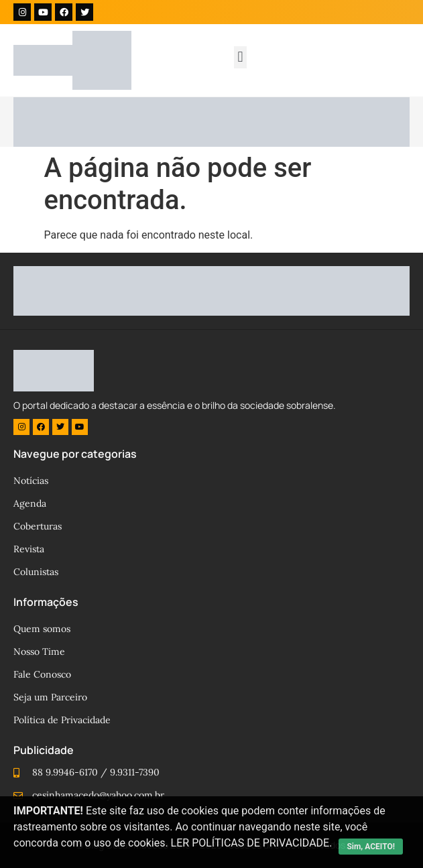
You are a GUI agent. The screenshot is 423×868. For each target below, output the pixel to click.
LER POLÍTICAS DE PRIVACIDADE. (252, 843)
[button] (240, 57)
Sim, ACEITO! (371, 847)
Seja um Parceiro (50, 697)
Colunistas (36, 572)
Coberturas (38, 526)
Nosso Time (39, 652)
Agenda (30, 503)
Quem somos (42, 629)
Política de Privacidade (62, 720)
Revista (29, 549)
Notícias (31, 481)
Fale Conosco (42, 674)
